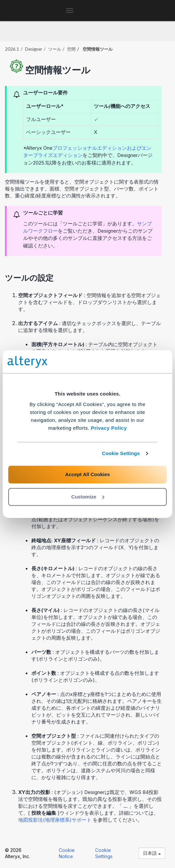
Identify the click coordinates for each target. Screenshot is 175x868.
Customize (88, 497)
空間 (71, 49)
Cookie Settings (121, 453)
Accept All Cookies (87, 474)
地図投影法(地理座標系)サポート (55, 820)
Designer (34, 49)
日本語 (152, 853)
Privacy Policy (109, 428)
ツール (55, 49)
